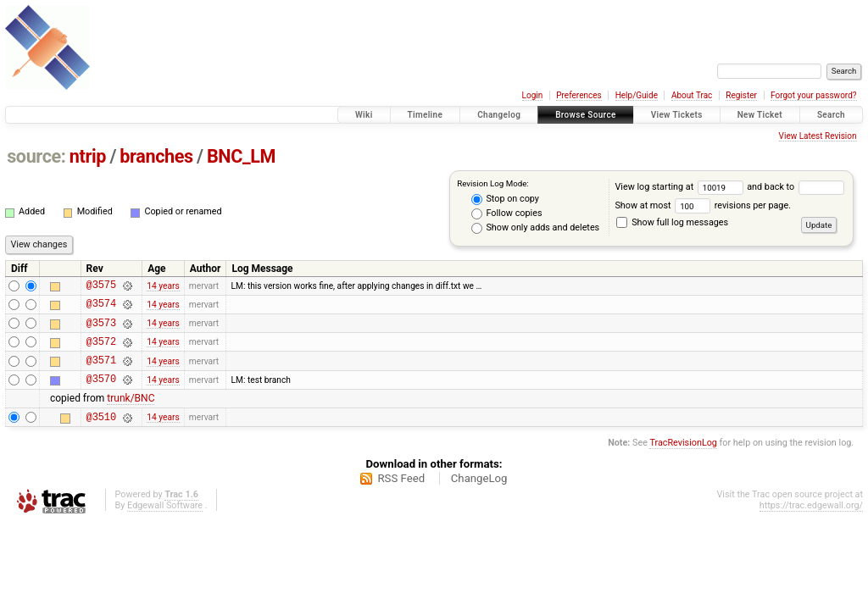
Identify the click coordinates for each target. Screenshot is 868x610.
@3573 (101, 330)
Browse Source (586, 115)
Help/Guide (637, 95)
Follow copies (507, 213)
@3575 (101, 287)
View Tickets (677, 115)
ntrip (88, 156)
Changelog (499, 115)
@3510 (101, 434)
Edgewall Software (165, 523)
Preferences (579, 95)
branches (156, 156)
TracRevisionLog (683, 460)
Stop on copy (505, 199)
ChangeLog (479, 496)
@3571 (101, 372)
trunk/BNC (131, 413)
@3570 (101, 394)
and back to (795, 187)
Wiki (364, 115)
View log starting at (681, 187)
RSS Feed (401, 496)
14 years (163, 287)
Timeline (426, 115)
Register (741, 95)
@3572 (101, 351)
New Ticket (760, 115)
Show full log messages (672, 222)
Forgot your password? (814, 95)
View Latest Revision (818, 136)
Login (533, 95)
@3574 (101, 308)
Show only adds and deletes (535, 228)
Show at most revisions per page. (703, 205)
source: (36, 156)
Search (831, 115)
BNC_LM (241, 156)
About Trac (692, 95)
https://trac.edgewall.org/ (811, 523)
